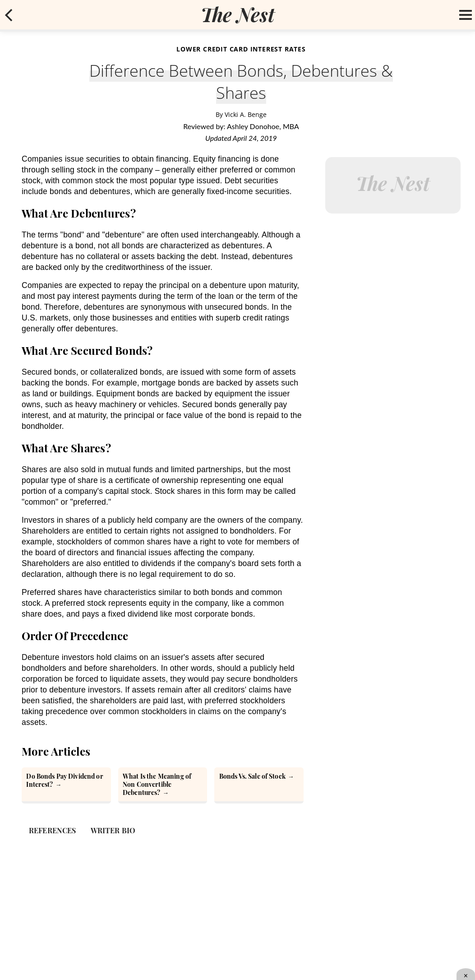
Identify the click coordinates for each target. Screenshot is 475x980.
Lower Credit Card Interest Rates (241, 49)
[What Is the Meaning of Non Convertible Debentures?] (163, 785)
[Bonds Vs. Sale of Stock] (259, 785)
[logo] (238, 14)
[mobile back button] (9, 15)
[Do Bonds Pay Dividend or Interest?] (66, 785)
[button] (9, 15)
